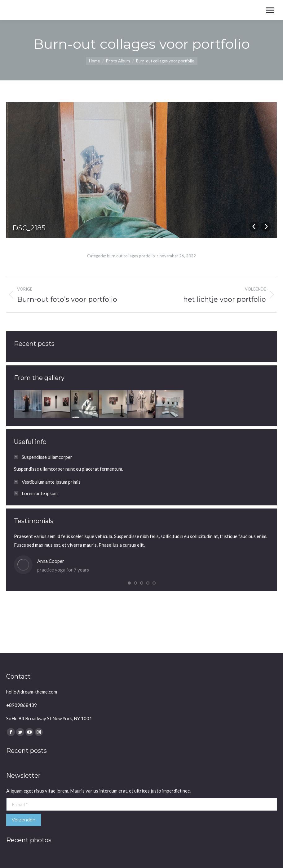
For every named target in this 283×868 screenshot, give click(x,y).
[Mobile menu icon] (270, 10)
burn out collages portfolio (131, 256)
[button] (129, 583)
